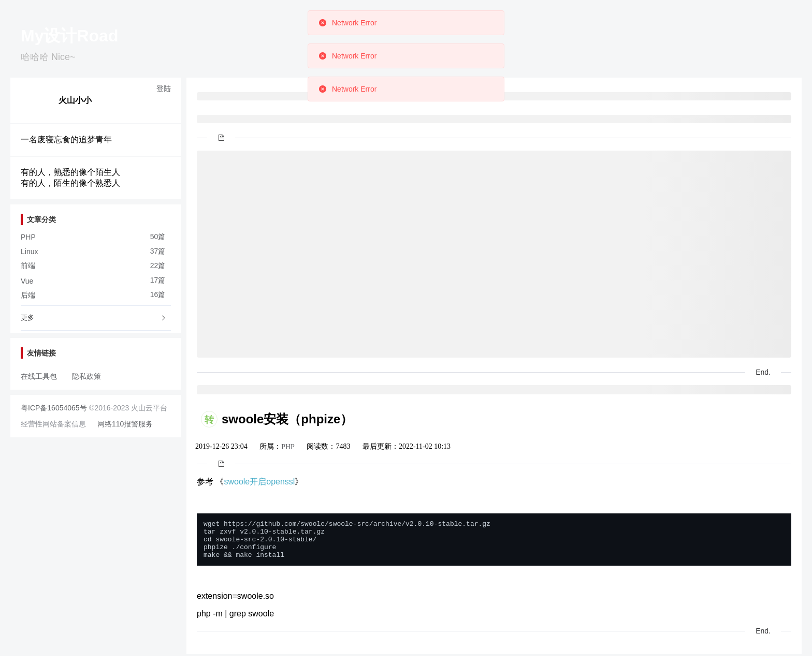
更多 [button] (94, 318)
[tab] (96, 318)
